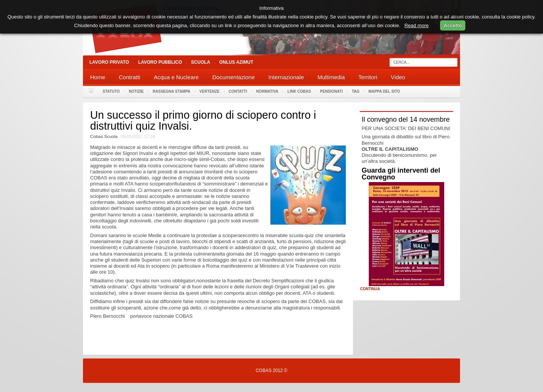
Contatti (238, 91)
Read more (416, 25)
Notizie (136, 91)
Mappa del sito (384, 91)
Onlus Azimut (236, 62)
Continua (370, 289)
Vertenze (209, 91)
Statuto (111, 91)
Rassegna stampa (172, 91)
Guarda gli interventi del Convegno (401, 174)
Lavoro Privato (109, 62)
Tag (356, 91)
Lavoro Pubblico (160, 62)
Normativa (267, 91)
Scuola (201, 62)
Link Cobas (299, 91)
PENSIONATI (331, 91)
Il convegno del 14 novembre (406, 119)
